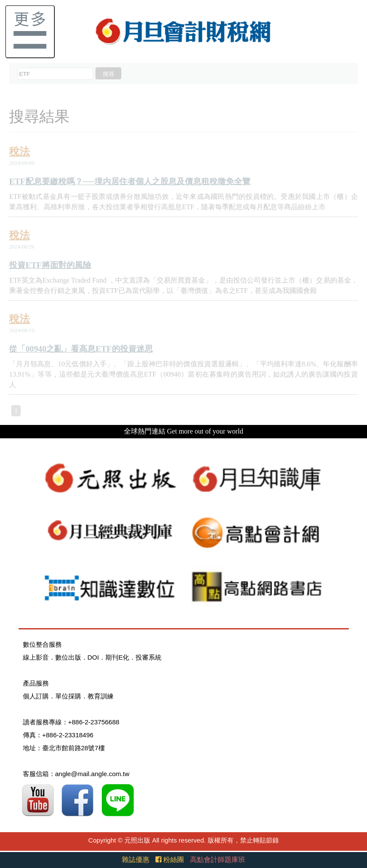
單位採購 (68, 696)
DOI (93, 657)
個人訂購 (36, 696)
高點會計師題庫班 (218, 860)
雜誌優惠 (136, 860)
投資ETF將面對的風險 (50, 265)
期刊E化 (117, 657)
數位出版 (68, 657)
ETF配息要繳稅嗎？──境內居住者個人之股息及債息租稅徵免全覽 (130, 181)
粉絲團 (170, 860)
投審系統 (149, 657)
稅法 (19, 151)
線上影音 (36, 657)
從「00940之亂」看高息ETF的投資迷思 (81, 349)
